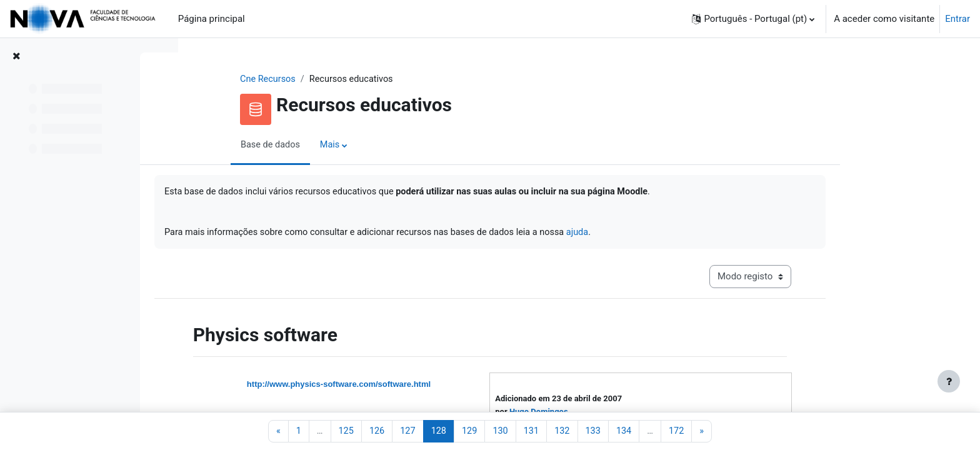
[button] (753, 19)
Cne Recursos (348, 79)
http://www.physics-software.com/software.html (417, 388)
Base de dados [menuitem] (351, 146)
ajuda (672, 234)
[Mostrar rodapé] (949, 381)
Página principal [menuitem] (212, 19)
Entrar (957, 19)
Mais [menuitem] (412, 146)
